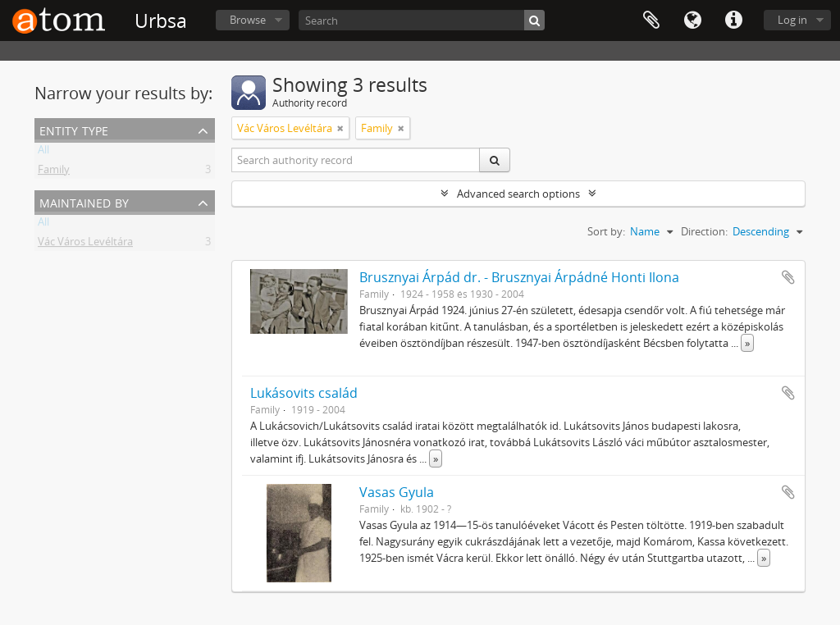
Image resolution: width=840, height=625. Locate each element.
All (43, 153)
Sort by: (606, 231)
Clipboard (651, 21)
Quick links (733, 21)
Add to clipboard (788, 277)
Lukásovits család (304, 393)
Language (692, 21)
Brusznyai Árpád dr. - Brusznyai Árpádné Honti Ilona (519, 277)
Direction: (704, 231)
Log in (792, 20)
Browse (248, 20)
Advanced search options (518, 194)
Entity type (74, 129)
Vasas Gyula (397, 492)
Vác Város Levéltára (85, 244)
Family (54, 172)
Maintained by (84, 201)
